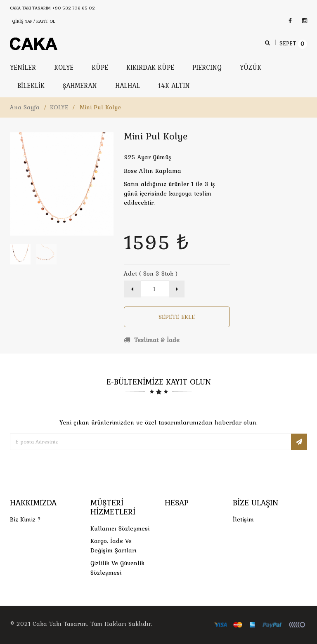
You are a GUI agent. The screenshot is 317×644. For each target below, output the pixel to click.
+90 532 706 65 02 (73, 8)
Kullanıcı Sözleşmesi (120, 528)
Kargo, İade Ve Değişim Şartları (114, 546)
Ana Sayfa (25, 107)
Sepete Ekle (177, 317)
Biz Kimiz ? (25, 519)
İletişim (243, 519)
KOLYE (59, 107)
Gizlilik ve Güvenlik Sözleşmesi (117, 568)
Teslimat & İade (152, 340)
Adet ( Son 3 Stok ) (151, 274)
